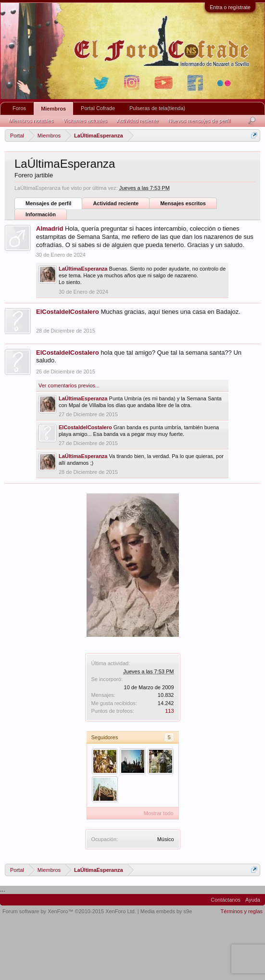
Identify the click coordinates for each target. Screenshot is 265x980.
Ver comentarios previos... (69, 385)
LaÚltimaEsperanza (83, 269)
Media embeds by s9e (166, 911)
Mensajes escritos (183, 203)
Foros (19, 108)
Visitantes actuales (85, 121)
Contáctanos (226, 900)
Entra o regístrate (230, 7)
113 (169, 711)
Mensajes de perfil (48, 203)
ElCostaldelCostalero (68, 312)
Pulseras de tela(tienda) (157, 108)
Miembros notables (31, 121)
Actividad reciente (116, 203)
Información (41, 214)
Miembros (53, 109)
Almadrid (50, 229)
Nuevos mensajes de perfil (199, 121)
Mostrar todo (159, 813)
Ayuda (253, 900)
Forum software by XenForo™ (69, 911)
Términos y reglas (242, 911)
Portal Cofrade (98, 108)
